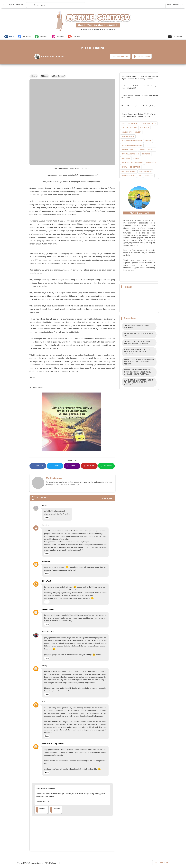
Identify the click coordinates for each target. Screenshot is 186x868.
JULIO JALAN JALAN (129, 150)
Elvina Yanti (47, 581)
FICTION (148, 141)
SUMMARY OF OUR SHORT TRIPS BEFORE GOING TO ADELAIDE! (137, 343)
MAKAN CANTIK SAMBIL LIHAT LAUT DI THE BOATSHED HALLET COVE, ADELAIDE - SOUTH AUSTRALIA (138, 372)
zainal (45, 506)
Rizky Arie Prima (49, 632)
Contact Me (161, 863)
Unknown (46, 561)
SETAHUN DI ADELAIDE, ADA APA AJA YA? (139, 335)
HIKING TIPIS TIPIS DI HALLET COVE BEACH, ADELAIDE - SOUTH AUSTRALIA (138, 352)
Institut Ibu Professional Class (132, 145)
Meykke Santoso (54, 478)
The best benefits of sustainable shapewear (137, 327)
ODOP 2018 (126, 158)
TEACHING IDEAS (145, 172)
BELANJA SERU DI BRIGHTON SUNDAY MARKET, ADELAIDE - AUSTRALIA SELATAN (139, 362)
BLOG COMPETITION (149, 124)
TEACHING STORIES (128, 176)
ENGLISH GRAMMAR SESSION (132, 141)
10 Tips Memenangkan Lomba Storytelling (138, 106)
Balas (47, 518)
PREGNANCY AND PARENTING (132, 163)
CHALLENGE (145, 128)
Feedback (55, 810)
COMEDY (138, 132)
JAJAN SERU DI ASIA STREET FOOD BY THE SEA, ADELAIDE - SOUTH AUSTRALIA (139, 382)
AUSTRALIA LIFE (133, 124)
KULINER (142, 150)
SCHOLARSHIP (135, 167)
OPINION (136, 158)
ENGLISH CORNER (128, 137)
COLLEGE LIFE (126, 132)
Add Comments (142, 56)
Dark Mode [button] (175, 37)
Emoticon (41, 810)
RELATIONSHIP (151, 163)
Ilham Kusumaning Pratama (53, 744)
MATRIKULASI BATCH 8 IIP (130, 154)
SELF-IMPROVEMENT (129, 172)
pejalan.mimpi (48, 610)
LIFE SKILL (151, 150)
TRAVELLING (149, 176)
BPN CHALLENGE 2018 (129, 128)
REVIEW (124, 167)
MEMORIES (146, 154)
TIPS (140, 176)
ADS (123, 124)
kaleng (45, 666)
